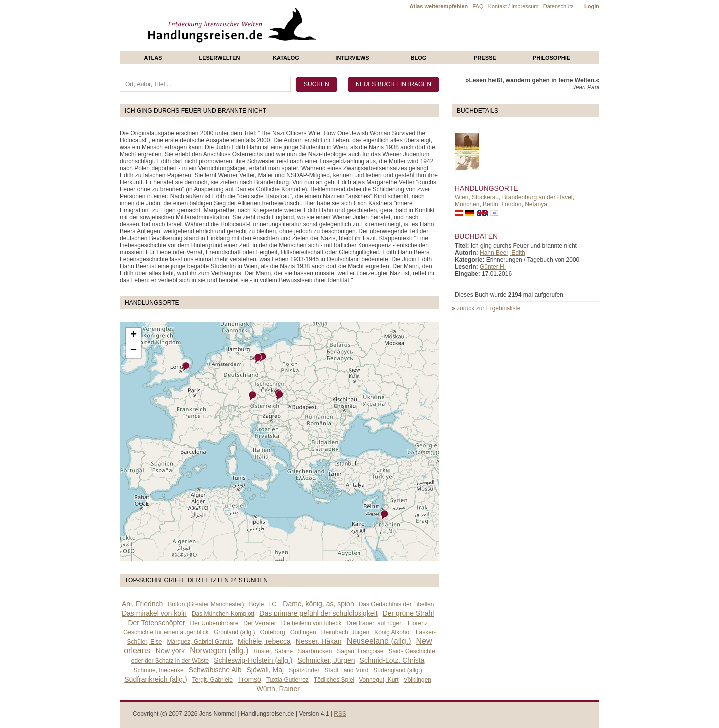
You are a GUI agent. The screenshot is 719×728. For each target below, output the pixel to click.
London (511, 204)
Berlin (491, 204)
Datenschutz (558, 6)
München (467, 204)
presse (485, 58)
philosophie (551, 58)
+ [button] (134, 335)
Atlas (153, 58)
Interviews (352, 58)
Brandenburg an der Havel (538, 197)
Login (592, 6)
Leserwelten (219, 58)
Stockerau (485, 197)
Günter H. (493, 267)
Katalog (286, 58)
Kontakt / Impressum (514, 6)
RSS (340, 714)
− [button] (134, 351)
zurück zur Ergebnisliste (489, 308)
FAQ (478, 6)
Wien (462, 197)
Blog (419, 58)
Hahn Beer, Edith (503, 253)
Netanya (536, 204)
